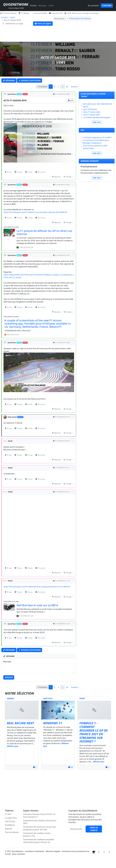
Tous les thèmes (12, 832)
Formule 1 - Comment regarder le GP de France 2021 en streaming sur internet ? (94, 732)
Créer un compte (94, 829)
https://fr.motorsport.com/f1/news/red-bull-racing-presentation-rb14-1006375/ (37, 587)
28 (70, 767)
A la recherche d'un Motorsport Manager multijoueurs (96, 142)
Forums (33, 6)
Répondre (9, 81)
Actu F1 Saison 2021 (92, 115)
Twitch (51, 6)
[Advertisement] (58, 34)
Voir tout (97, 122)
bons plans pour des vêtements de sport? (98, 105)
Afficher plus (13, 746)
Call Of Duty (10, 821)
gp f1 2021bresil (90, 109)
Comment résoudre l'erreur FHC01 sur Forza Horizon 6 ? (39, 816)
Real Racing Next (20, 723)
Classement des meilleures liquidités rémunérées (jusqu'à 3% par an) (39, 841)
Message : (8, 662)
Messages (42, 6)
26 (67, 87)
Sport (13, 17)
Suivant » (75, 87)
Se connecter (93, 6)
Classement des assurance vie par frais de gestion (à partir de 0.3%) (40, 828)
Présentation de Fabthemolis (81, 18)
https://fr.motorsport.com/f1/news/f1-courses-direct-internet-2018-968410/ (35, 212)
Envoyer (9, 677)
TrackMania (10, 825)
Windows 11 (53, 723)
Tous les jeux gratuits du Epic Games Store (95, 147)
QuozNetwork (16, 4)
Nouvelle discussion (29, 81)
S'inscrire (107, 6)
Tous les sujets (43, 24)
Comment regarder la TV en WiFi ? (98, 137)
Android (8, 829)
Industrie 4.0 (56, 13)
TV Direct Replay (8, 13)
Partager (68, 177)
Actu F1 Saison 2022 (92, 112)
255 (70, 100)
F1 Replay (24, 13)
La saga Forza (11, 818)
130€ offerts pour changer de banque (82, 13)
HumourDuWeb (39, 13)
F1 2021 (8, 814)
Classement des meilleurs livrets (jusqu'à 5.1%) (37, 835)
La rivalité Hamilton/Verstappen (97, 117)
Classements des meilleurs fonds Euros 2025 (40, 822)
